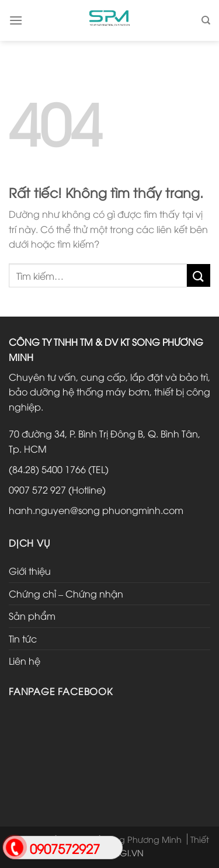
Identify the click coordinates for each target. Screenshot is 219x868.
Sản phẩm (32, 616)
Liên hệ (25, 661)
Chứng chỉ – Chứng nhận (66, 593)
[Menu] (16, 20)
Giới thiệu (30, 571)
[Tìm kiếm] (206, 20)
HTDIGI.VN (123, 853)
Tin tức (23, 638)
